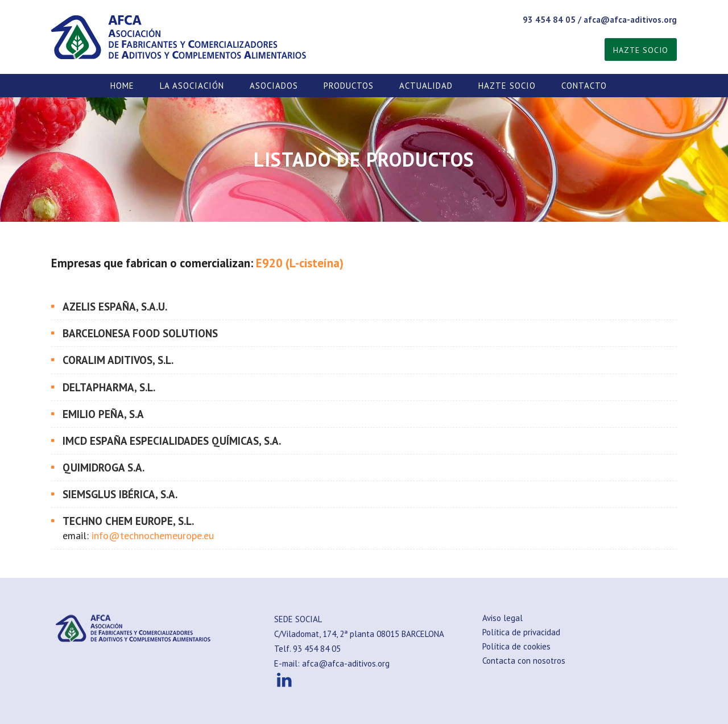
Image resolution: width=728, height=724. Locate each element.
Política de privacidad (521, 632)
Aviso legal (502, 618)
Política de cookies (516, 646)
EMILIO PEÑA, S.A (103, 414)
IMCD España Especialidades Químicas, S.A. (172, 441)
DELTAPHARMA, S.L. (109, 387)
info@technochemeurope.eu (153, 535)
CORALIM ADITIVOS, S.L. (118, 360)
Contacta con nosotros (524, 661)
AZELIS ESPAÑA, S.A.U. (115, 307)
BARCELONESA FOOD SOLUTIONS (140, 333)
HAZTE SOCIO (641, 50)
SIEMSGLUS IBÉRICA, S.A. (120, 494)
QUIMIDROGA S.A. (104, 468)
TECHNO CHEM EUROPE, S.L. (128, 521)
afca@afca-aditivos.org (630, 20)
